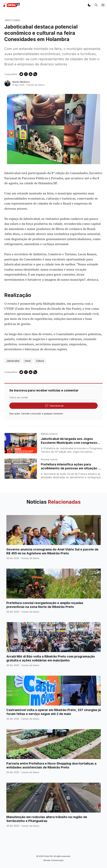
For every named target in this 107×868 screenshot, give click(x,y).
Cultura (40, 361)
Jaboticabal (13, 20)
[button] (89, 5)
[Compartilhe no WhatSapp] (35, 74)
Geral (28, 361)
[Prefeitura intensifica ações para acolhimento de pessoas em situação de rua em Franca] (21, 469)
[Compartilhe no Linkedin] (31, 74)
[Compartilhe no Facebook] (26, 74)
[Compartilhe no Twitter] (21, 74)
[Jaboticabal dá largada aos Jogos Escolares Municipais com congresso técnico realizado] (21, 443)
